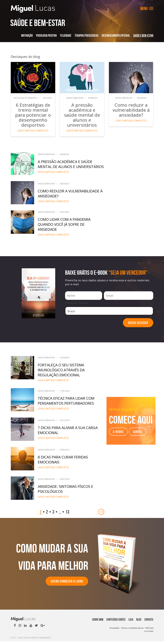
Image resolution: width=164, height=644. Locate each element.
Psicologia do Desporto (26, 98)
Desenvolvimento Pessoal (116, 35)
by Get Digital (149, 634)
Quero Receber (138, 326)
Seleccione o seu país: (76, 306)
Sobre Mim (98, 622)
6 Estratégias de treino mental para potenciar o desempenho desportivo (33, 115)
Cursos (138, 434)
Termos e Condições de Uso (132, 631)
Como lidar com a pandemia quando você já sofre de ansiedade (65, 227)
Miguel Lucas (33, 9)
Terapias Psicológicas (87, 35)
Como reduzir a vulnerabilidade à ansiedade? (131, 110)
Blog (139, 622)
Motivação (27, 35)
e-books (118, 434)
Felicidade (66, 35)
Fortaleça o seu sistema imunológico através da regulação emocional (63, 373)
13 (67, 515)
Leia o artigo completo (33, 131)
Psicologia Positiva (46, 35)
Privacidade (114, 631)
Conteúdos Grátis (116, 622)
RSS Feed (150, 631)
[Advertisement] (131, 171)
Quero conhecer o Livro (67, 584)
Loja (131, 622)
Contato (149, 622)
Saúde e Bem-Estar (143, 35)
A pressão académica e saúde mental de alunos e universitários (82, 112)
